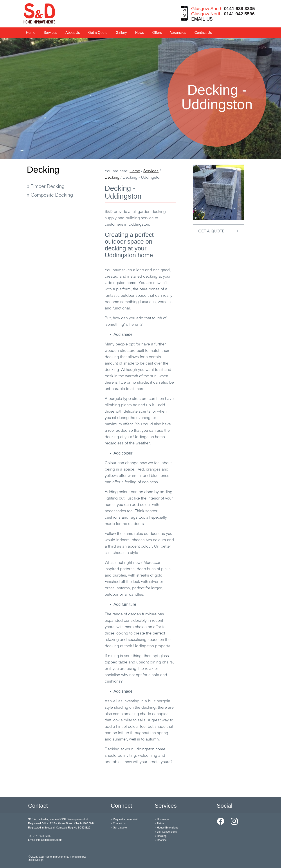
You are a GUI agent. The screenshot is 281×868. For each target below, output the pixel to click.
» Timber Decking (46, 187)
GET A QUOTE (218, 231)
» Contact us (118, 823)
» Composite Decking (50, 195)
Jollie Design (36, 860)
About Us (73, 33)
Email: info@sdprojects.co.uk (45, 840)
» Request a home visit (124, 819)
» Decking (161, 836)
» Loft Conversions (166, 832)
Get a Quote (98, 33)
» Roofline (161, 840)
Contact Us (203, 33)
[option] (140, 99)
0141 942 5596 (239, 14)
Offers (157, 33)
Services (50, 33)
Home (31, 33)
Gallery (121, 33)
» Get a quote (119, 828)
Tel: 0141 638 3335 (39, 836)
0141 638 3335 (239, 8)
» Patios (159, 823)
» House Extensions (167, 828)
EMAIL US (202, 19)
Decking (43, 170)
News (140, 33)
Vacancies (178, 33)
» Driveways (162, 819)
